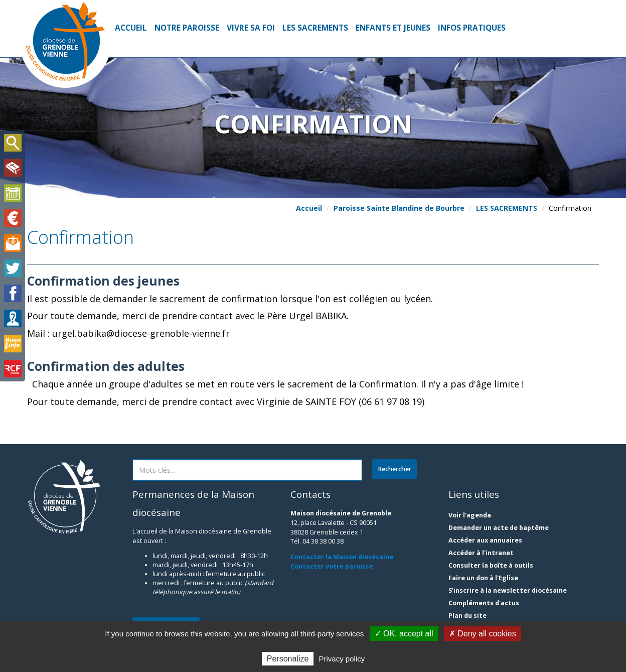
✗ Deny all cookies (483, 634)
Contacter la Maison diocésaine (342, 557)
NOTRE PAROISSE (187, 28)
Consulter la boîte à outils (491, 565)
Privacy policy (342, 659)
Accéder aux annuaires (485, 540)
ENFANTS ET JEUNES (393, 28)
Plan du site (467, 616)
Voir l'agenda (470, 515)
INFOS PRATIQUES (472, 28)
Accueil (131, 28)
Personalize (288, 659)
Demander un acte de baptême (499, 528)
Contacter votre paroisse (332, 566)
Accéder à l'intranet (481, 553)
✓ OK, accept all (404, 634)
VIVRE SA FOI (251, 28)
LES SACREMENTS (315, 28)
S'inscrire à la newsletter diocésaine (508, 590)
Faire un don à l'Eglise (483, 578)
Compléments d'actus (484, 603)
